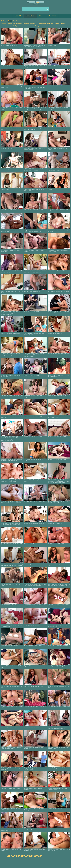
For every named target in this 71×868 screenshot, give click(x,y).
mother (20, 26)
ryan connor (41, 26)
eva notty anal (11, 24)
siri (9, 26)
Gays (41, 16)
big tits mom (50, 24)
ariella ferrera (4, 26)
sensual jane (19, 24)
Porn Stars (30, 16)
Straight (18, 16)
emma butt (33, 24)
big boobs (57, 24)
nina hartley (14, 26)
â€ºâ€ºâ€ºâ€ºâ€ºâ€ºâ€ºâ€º (25, 856)
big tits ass (26, 24)
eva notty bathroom (41, 24)
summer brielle (33, 26)
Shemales (52, 16)
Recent (15, 21)
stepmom (63, 24)
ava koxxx (25, 26)
